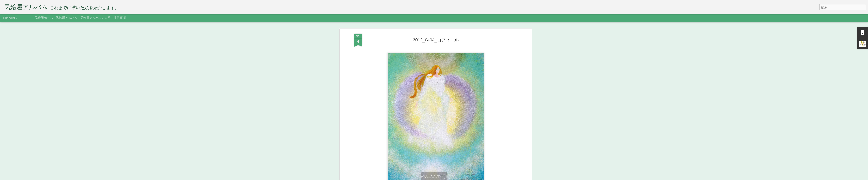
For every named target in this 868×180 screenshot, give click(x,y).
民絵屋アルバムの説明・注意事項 (103, 18)
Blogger (461, 177)
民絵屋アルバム (67, 18)
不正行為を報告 (474, 177)
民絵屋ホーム (44, 18)
